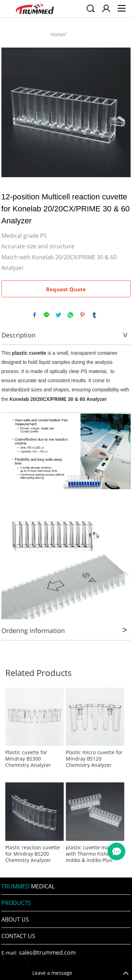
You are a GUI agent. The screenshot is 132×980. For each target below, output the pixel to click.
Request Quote (66, 289)
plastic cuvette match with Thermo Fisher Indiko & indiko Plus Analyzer (91, 854)
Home (57, 34)
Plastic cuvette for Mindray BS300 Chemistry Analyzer (28, 759)
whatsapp (70, 315)
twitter (58, 315)
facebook (34, 315)
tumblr (94, 315)
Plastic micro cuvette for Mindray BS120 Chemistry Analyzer (94, 759)
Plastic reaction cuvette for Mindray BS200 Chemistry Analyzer (33, 854)
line (46, 315)
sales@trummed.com (47, 953)
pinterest (82, 315)
